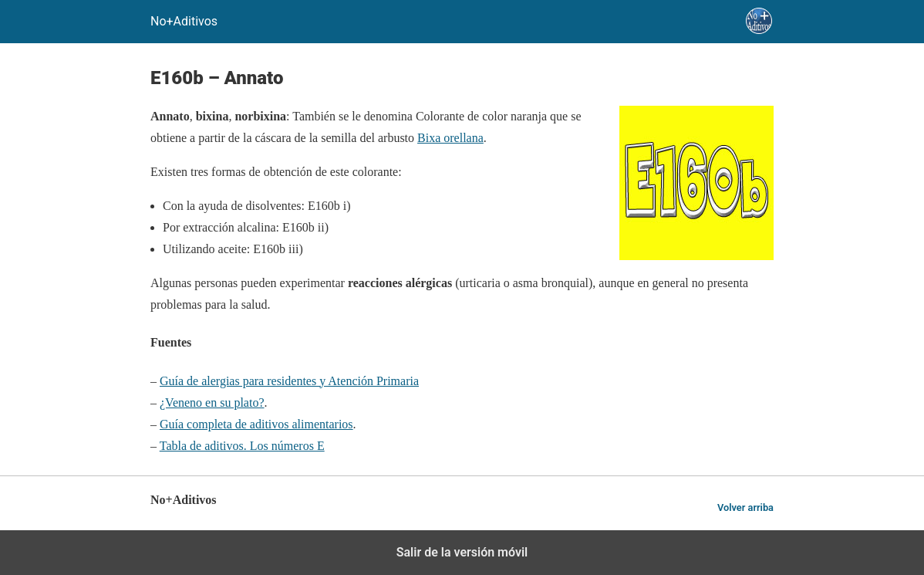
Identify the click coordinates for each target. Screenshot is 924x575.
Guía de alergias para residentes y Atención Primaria (289, 381)
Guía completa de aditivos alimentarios (256, 424)
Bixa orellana (450, 138)
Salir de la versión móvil (462, 552)
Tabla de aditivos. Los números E (242, 446)
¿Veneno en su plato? (212, 402)
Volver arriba (745, 507)
